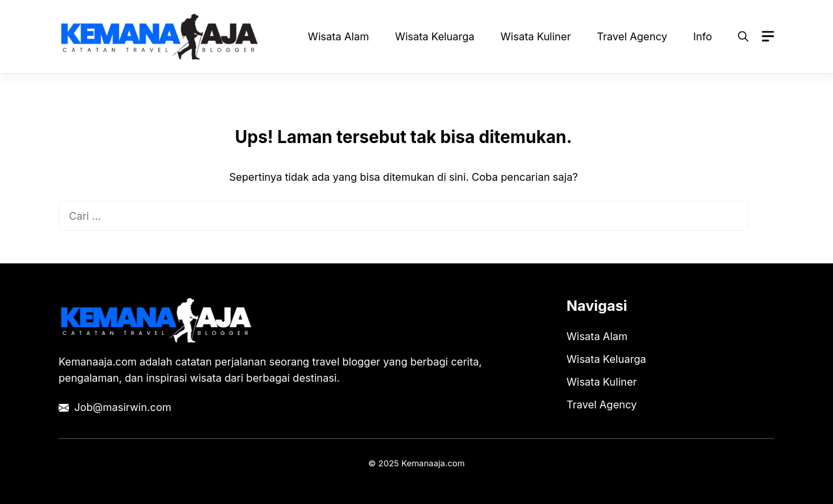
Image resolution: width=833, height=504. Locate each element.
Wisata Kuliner (536, 36)
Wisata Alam (338, 36)
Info (703, 36)
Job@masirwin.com (123, 407)
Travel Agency (632, 36)
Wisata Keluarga (435, 36)
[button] (743, 36)
